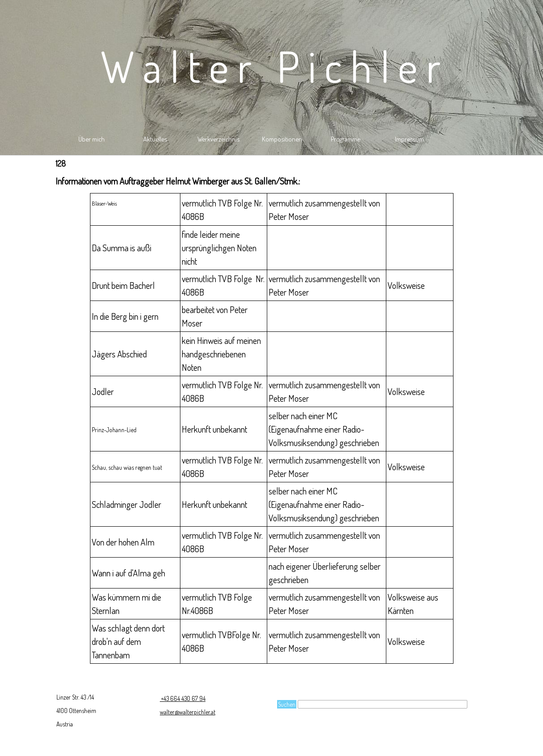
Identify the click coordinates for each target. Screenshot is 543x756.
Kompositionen (282, 139)
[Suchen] (383, 704)
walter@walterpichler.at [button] (188, 712)
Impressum (409, 139)
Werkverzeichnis (218, 139)
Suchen (287, 704)
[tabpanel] (272, 181)
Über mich (92, 139)
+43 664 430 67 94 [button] (183, 698)
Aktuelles (155, 139)
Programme (346, 139)
